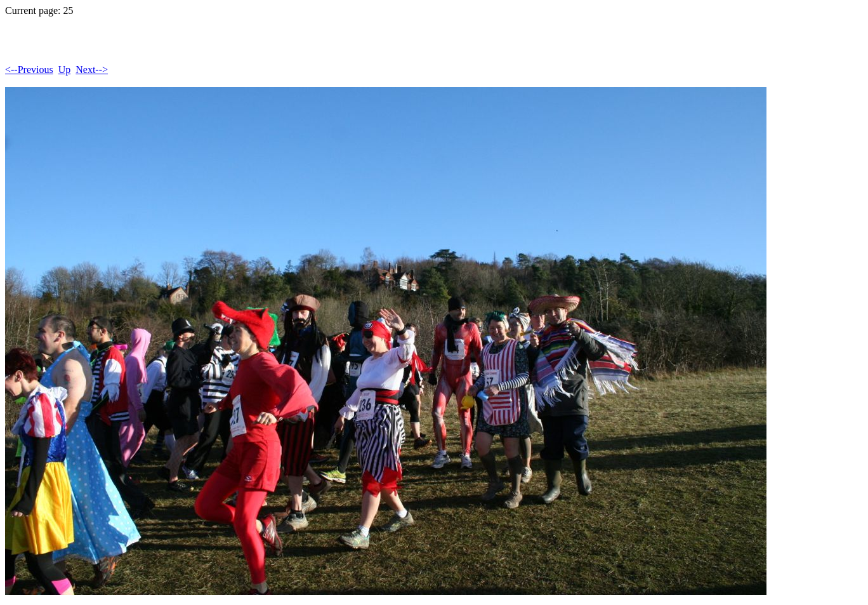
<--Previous (29, 70)
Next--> (92, 70)
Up (65, 70)
